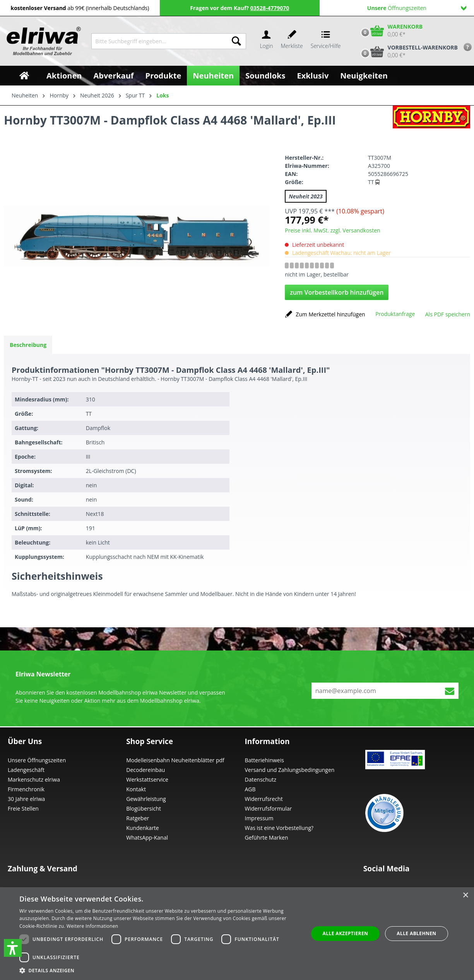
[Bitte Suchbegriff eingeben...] (159, 41)
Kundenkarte (142, 828)
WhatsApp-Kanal (147, 837)
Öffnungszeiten (417, 8)
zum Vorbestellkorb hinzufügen (337, 292)
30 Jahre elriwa (26, 799)
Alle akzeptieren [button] (346, 933)
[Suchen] (236, 41)
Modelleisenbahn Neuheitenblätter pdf (175, 760)
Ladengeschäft (26, 770)
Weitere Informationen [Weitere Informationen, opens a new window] (92, 926)
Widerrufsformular (269, 808)
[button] (13, 948)
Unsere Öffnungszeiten (37, 760)
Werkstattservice (147, 779)
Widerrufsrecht (264, 799)
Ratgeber (138, 818)
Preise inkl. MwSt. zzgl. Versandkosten (332, 230)
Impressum (259, 818)
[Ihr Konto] (266, 41)
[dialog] (237, 934)
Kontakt (136, 789)
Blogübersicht (144, 808)
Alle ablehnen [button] (416, 933)
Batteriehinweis (264, 760)
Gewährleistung (146, 799)
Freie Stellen (23, 808)
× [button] (465, 895)
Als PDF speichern (448, 314)
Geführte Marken (267, 837)
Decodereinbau (145, 770)
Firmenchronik (26, 789)
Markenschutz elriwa (34, 779)
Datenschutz (261, 779)
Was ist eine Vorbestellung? (279, 828)
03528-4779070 (270, 8)
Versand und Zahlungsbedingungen (290, 770)
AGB (250, 789)
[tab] (28, 345)
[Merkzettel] (292, 41)
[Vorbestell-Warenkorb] (407, 51)
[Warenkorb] (390, 31)
